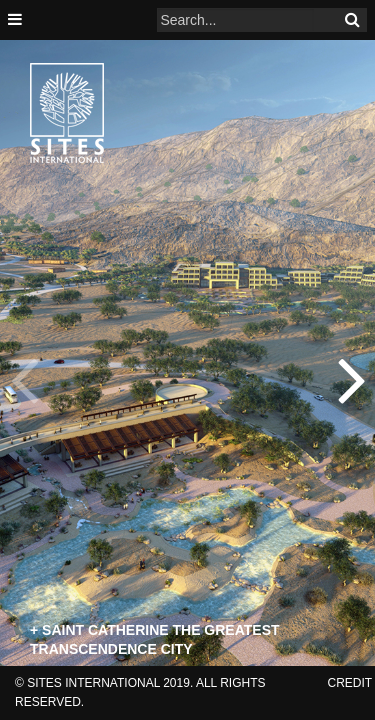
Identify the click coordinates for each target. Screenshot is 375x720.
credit (350, 683)
